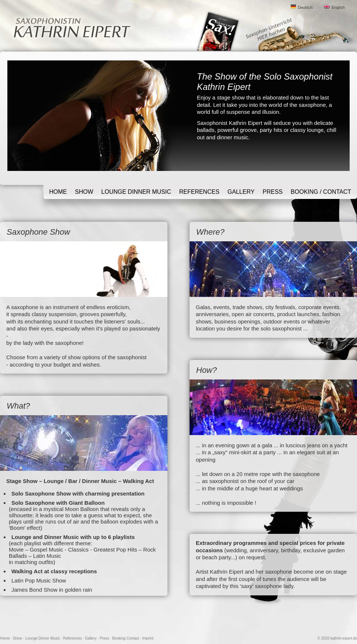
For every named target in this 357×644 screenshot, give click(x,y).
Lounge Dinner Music (136, 192)
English (338, 7)
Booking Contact (126, 638)
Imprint (148, 638)
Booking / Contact (321, 192)
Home (58, 192)
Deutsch (305, 7)
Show (84, 192)
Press (273, 192)
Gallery (241, 192)
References (199, 192)
